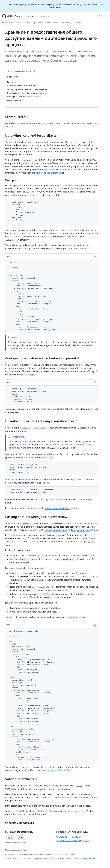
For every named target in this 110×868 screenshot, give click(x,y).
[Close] (103, 4)
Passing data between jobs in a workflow (38, 517)
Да (10, 837)
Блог (95, 858)
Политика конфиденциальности (17, 842)
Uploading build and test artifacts (32, 135)
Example (12, 180)
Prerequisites (17, 117)
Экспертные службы (82, 858)
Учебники (26, 23)
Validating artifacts (21, 779)
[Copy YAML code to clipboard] (95, 256)
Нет (21, 837)
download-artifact (81, 530)
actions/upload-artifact (47, 173)
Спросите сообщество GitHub (70, 837)
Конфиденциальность (43, 858)
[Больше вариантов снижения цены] (34, 71)
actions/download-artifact (58, 508)
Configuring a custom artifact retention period (42, 358)
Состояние (60, 858)
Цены (69, 858)
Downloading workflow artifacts (56, 770)
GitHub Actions (13, 23)
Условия (28, 858)
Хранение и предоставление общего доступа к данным (58, 23)
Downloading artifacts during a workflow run (41, 421)
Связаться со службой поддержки (72, 841)
